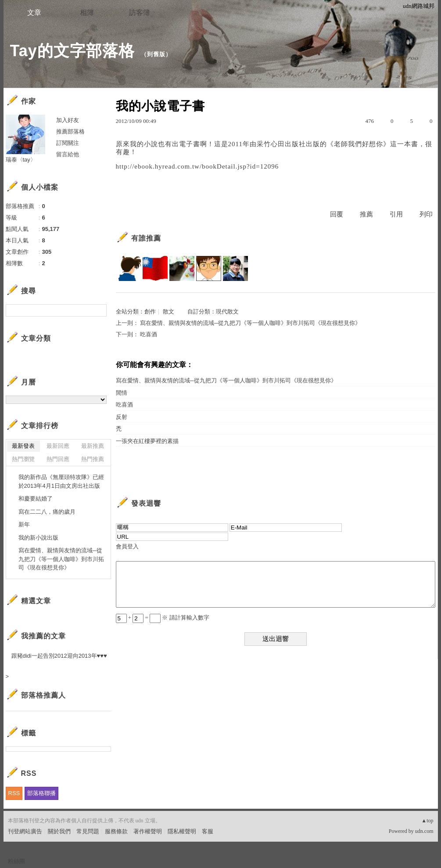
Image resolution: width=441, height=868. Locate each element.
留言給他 (68, 154)
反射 (122, 417)
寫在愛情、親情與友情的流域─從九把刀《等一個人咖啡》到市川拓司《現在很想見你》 (250, 323)
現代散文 (227, 312)
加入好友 (68, 120)
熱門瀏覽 (23, 459)
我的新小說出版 (38, 538)
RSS (14, 793)
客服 (208, 831)
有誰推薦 (146, 238)
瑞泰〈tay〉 (21, 160)
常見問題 (88, 831)
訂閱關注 (68, 143)
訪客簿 (140, 13)
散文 (169, 312)
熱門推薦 (93, 459)
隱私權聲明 (182, 831)
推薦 (366, 214)
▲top (427, 821)
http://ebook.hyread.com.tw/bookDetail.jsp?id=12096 (197, 166)
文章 (34, 13)
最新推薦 (93, 446)
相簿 (87, 13)
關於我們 (59, 831)
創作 (150, 312)
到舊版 (156, 54)
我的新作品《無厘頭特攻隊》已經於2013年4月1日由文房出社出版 (61, 481)
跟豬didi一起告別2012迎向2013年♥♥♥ (59, 656)
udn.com (424, 831)
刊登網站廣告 (25, 831)
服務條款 (116, 831)
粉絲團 (16, 861)
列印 (426, 214)
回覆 (337, 214)
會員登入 (127, 546)
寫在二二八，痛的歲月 (47, 512)
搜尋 (99, 310)
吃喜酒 (149, 334)
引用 (396, 214)
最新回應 (58, 446)
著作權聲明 (148, 831)
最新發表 (23, 446)
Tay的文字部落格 (72, 51)
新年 (24, 524)
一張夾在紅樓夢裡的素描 (147, 441)
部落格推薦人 (43, 695)
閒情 (122, 393)
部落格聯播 (41, 793)
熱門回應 (58, 459)
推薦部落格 (70, 131)
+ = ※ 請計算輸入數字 (163, 618)
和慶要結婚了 (36, 499)
